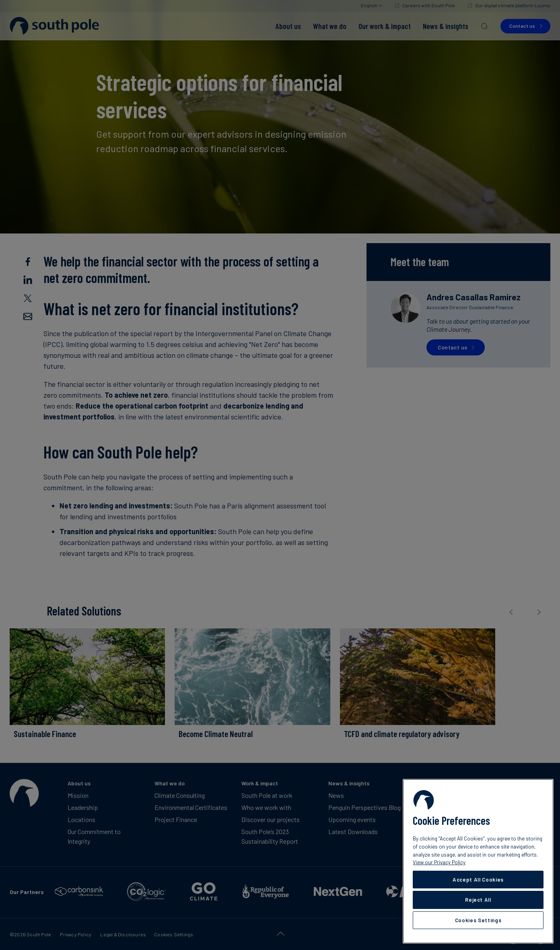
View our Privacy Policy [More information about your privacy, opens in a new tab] (439, 862)
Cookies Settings (478, 920)
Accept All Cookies (478, 880)
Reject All (478, 900)
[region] (478, 861)
